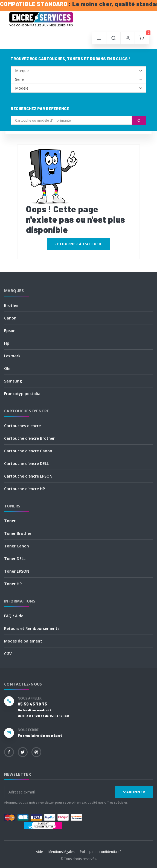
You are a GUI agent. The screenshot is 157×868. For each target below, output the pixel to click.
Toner (10, 521)
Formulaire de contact (40, 736)
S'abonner (134, 792)
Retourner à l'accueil (78, 244)
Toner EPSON (17, 571)
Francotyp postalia (22, 394)
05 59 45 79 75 (32, 704)
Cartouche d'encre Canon (28, 451)
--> (78, 71)
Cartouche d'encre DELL (26, 463)
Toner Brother (18, 533)
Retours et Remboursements (32, 628)
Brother (11, 305)
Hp (7, 343)
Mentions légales (61, 852)
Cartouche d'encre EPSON (28, 476)
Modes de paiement (23, 641)
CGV (8, 654)
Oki (7, 368)
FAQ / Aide (14, 616)
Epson (10, 331)
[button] (114, 38)
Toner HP (13, 584)
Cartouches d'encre (22, 426)
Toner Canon (17, 546)
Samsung (13, 381)
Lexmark (12, 356)
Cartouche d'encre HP (24, 489)
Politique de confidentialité (101, 852)
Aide (39, 852)
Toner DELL (15, 559)
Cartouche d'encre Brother (29, 438)
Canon (10, 318)
